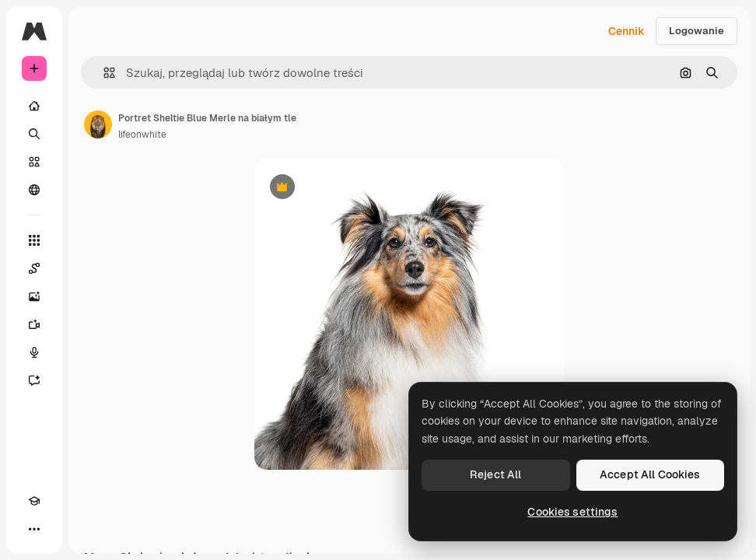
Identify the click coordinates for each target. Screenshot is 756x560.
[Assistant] (34, 380)
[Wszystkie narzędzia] (34, 240)
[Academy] (34, 501)
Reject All (495, 474)
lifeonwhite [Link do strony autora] (142, 135)
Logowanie (696, 31)
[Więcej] (34, 529)
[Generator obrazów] (34, 296)
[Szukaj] (34, 134)
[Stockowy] (34, 162)
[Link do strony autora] (98, 124)
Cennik (626, 31)
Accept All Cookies (650, 474)
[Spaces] (34, 268)
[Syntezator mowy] (34, 352)
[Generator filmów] (34, 324)
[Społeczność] (34, 190)
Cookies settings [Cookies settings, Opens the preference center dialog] (572, 512)
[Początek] (34, 106)
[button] (103, 73)
